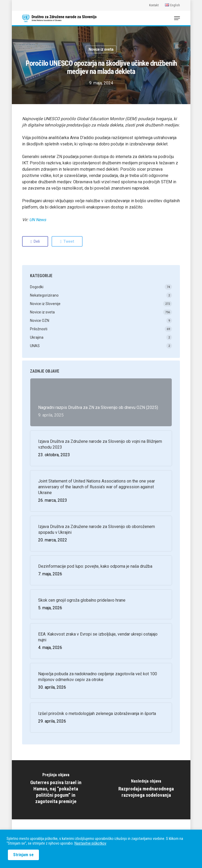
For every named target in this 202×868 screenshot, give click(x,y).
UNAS (35, 346)
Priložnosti (39, 329)
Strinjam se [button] (23, 855)
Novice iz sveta (101, 49)
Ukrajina (37, 337)
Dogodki (37, 287)
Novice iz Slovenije (45, 304)
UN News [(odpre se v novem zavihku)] (38, 220)
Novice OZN (40, 321)
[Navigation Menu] (177, 18)
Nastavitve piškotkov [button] (90, 843)
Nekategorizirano (44, 295)
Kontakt (154, 5)
